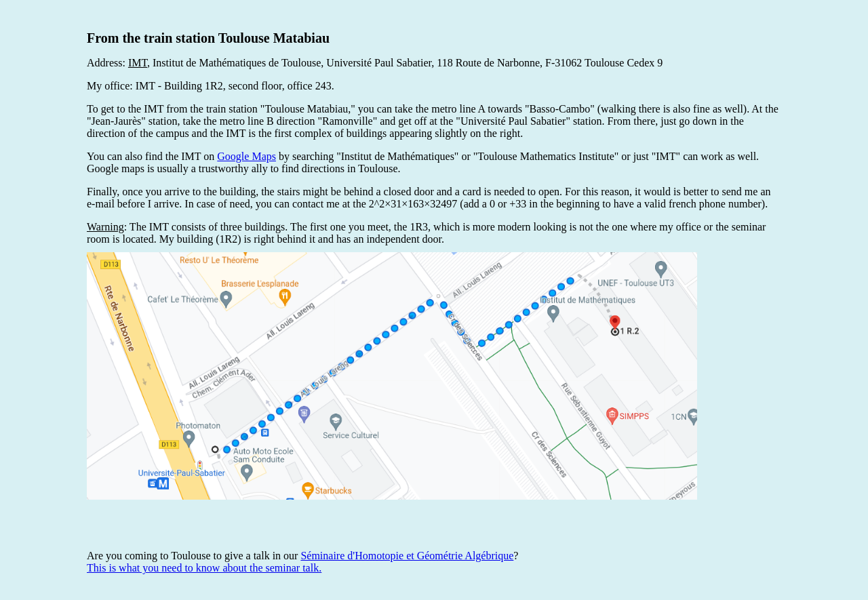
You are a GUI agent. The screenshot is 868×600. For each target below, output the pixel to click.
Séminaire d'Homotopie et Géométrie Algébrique (407, 556)
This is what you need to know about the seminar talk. (204, 568)
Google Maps (246, 156)
